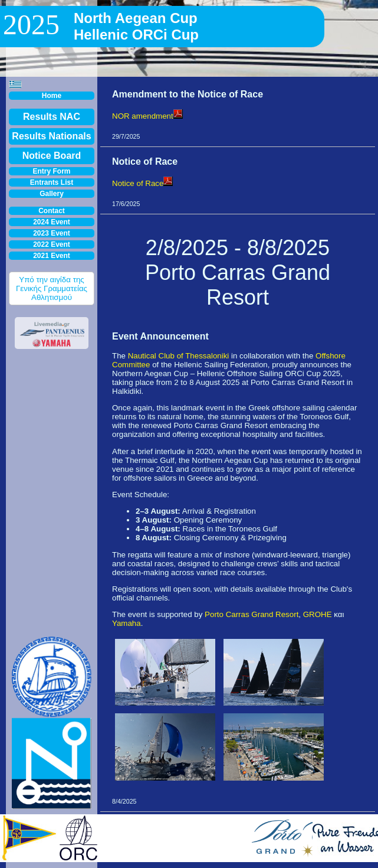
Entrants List (52, 182)
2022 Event (52, 244)
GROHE (318, 614)
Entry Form (51, 171)
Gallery (52, 194)
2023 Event (52, 233)
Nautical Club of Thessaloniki (179, 356)
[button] (15, 84)
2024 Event (52, 222)
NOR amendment (147, 116)
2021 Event (52, 256)
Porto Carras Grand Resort (252, 614)
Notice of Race (142, 183)
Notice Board (52, 156)
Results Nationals (51, 136)
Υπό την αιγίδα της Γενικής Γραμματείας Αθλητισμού (52, 288)
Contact (52, 211)
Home (52, 96)
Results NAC (52, 117)
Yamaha (126, 623)
